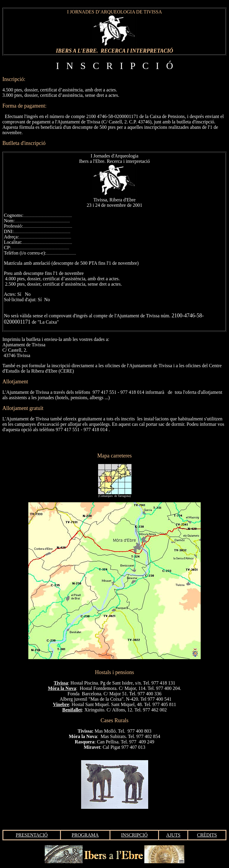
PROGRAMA (85, 835)
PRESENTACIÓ (32, 835)
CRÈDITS (207, 835)
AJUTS (173, 835)
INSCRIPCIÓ (134, 835)
